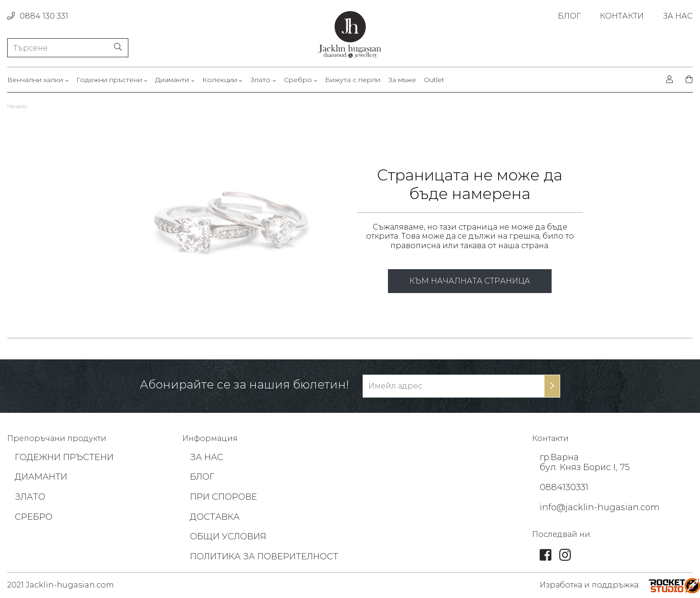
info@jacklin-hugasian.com (600, 507)
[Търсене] (68, 48)
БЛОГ (202, 477)
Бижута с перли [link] (353, 80)
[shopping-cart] (686, 80)
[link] (546, 557)
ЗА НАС (207, 457)
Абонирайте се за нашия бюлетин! (244, 385)
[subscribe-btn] (552, 386)
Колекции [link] (220, 80)
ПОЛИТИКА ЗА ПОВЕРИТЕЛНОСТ (264, 556)
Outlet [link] (434, 80)
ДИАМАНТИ (41, 477)
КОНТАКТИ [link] (622, 16)
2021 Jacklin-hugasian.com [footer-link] (61, 585)
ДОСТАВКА (215, 517)
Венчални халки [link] (35, 80)
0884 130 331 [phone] (38, 16)
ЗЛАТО (30, 497)
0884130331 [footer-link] (564, 487)
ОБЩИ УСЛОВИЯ (228, 536)
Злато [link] (260, 80)
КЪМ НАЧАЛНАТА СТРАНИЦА (470, 281)
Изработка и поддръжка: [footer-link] (590, 585)
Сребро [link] (298, 80)
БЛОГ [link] (569, 16)
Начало (17, 106)
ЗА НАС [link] (678, 16)
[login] (669, 80)
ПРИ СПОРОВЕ (224, 497)
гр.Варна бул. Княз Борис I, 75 (585, 462)
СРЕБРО (34, 517)
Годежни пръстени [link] (109, 80)
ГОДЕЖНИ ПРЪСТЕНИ (64, 457)
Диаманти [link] (172, 80)
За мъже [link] (402, 80)
